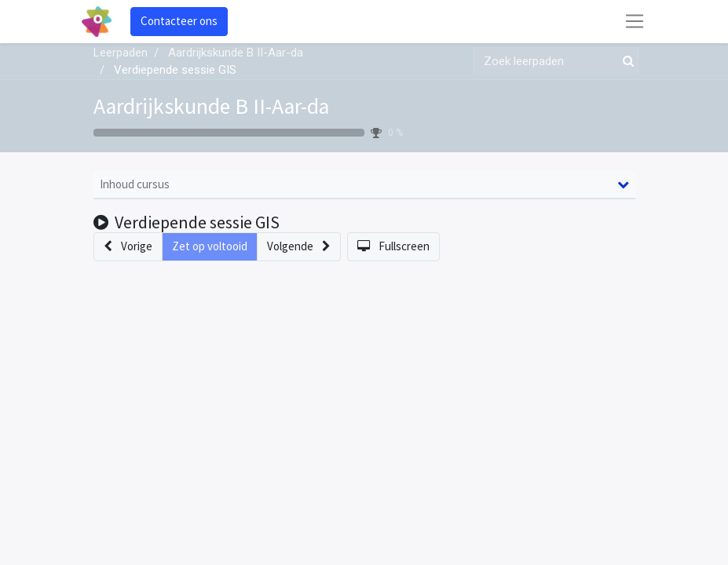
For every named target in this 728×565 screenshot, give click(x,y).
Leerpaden (121, 53)
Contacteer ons (179, 21)
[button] (128, 247)
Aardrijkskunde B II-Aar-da (211, 106)
